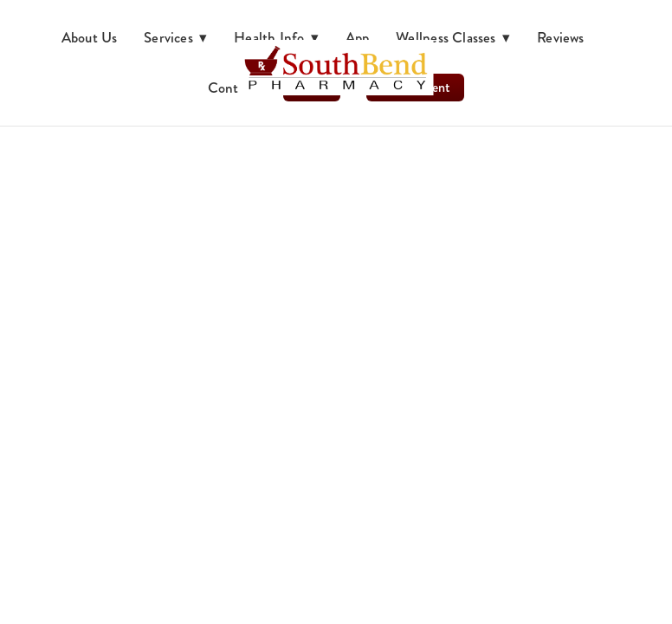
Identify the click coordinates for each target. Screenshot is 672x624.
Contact (233, 88)
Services (176, 37)
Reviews (561, 37)
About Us (90, 37)
